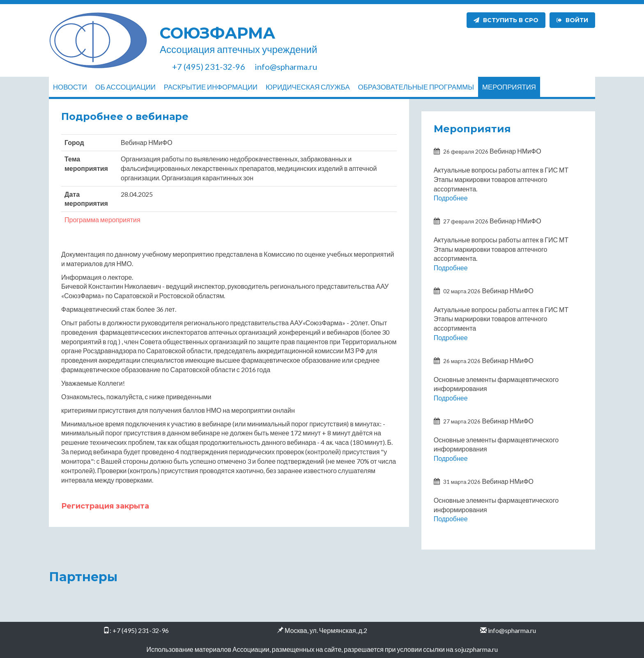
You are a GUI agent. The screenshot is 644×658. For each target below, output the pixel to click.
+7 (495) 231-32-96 (141, 630)
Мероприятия (509, 87)
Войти (572, 20)
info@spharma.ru (512, 630)
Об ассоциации (125, 87)
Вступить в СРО (506, 20)
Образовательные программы (416, 87)
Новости (70, 87)
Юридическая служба (308, 87)
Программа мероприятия (102, 220)
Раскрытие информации (211, 87)
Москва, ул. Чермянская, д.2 (326, 630)
